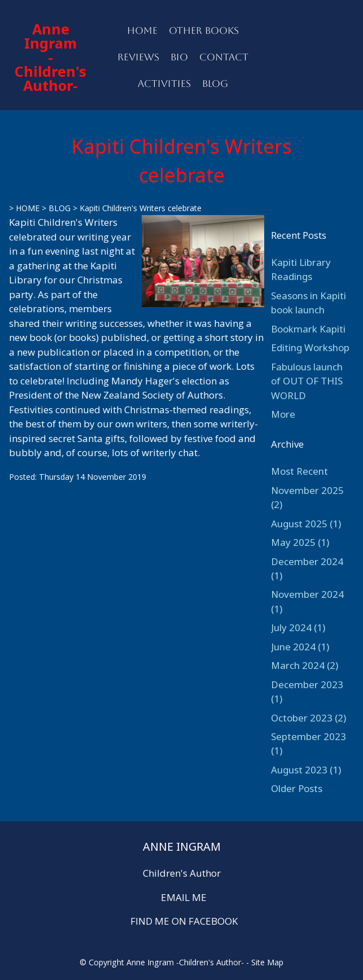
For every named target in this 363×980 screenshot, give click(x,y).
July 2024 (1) (298, 627)
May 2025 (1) (300, 542)
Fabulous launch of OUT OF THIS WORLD (307, 381)
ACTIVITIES (164, 84)
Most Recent (299, 471)
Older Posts (297, 788)
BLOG (215, 84)
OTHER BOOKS (204, 30)
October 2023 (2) (309, 718)
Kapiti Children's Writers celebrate (141, 208)
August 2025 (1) (306, 524)
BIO (179, 57)
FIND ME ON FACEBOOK (184, 921)
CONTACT (224, 57)
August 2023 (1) (306, 770)
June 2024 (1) (300, 647)
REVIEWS (138, 57)
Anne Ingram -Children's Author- (51, 57)
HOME (142, 30)
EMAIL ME (184, 897)
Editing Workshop (310, 347)
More (283, 414)
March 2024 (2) (305, 665)
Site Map (267, 962)
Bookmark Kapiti (308, 329)
